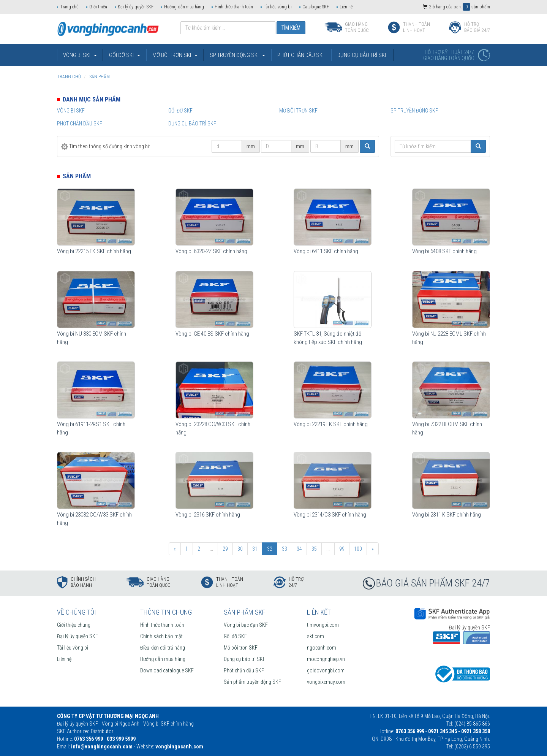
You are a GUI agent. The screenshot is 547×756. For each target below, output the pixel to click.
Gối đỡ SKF (180, 111)
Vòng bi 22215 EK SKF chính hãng (94, 251)
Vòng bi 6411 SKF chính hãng (326, 251)
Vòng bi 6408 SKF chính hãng (444, 251)
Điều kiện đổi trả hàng (163, 648)
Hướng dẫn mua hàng (184, 7)
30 (240, 549)
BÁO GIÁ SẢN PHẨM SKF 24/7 (433, 583)
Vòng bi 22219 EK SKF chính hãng (331, 424)
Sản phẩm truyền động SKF (252, 682)
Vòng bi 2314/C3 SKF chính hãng (330, 515)
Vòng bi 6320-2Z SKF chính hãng (211, 251)
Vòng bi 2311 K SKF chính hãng (447, 515)
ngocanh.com (322, 648)
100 (358, 549)
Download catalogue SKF (167, 670)
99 (342, 549)
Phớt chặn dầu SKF (244, 670)
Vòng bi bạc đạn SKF (246, 625)
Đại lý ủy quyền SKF (136, 7)
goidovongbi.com (326, 670)
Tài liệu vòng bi (278, 7)
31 (255, 549)
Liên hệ (346, 7)
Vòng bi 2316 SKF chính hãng (208, 515)
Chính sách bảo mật (161, 636)
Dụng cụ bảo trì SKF (192, 124)
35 (314, 549)
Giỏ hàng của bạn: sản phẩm (456, 7)
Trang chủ (69, 7)
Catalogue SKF (316, 7)
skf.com (315, 636)
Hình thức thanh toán (234, 7)
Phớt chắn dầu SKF (80, 124)
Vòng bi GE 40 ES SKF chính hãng (212, 334)
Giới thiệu (98, 7)
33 (285, 549)
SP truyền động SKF (414, 111)
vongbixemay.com (326, 682)
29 (225, 549)
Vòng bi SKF (71, 111)
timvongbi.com (323, 625)
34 (299, 549)
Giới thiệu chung (74, 625)
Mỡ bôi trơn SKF (298, 111)
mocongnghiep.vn (326, 659)
